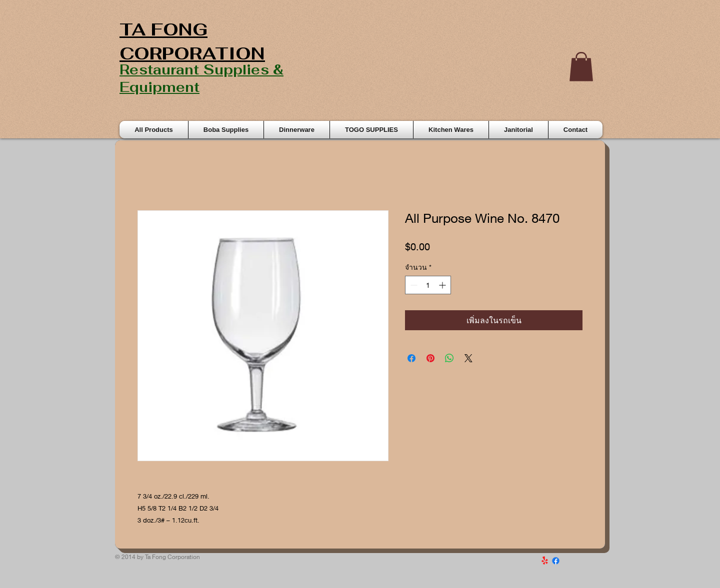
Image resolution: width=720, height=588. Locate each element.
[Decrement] (413, 285)
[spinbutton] (428, 285)
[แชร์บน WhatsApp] (449, 358)
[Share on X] (468, 358)
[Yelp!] (545, 561)
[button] (581, 67)
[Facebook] (556, 561)
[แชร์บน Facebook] (411, 358)
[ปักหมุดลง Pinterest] (430, 358)
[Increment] (443, 285)
